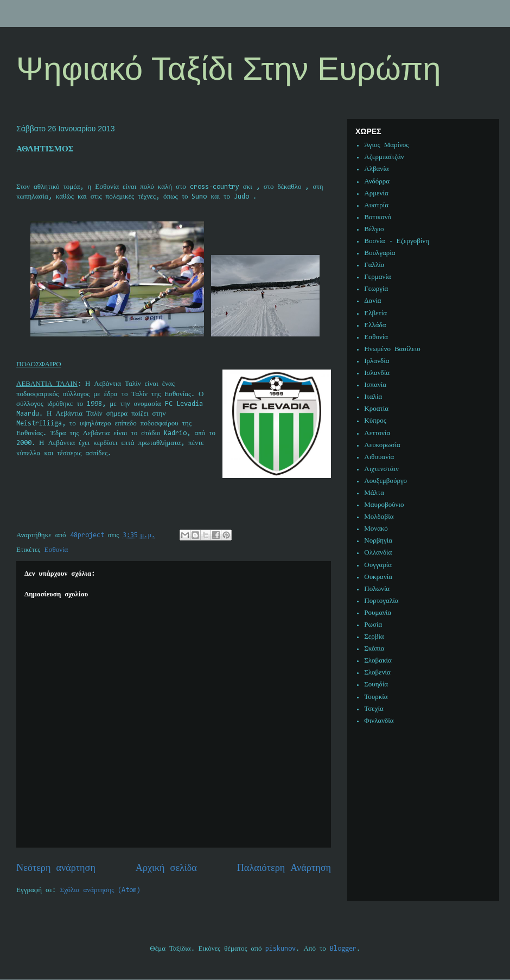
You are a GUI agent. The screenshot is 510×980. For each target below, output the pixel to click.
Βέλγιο (374, 229)
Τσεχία (374, 709)
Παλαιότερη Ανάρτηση (284, 868)
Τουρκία (376, 697)
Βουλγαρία (380, 253)
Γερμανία (377, 277)
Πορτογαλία (381, 601)
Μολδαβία (379, 517)
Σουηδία (376, 685)
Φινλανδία (379, 721)
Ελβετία (375, 313)
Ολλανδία (378, 553)
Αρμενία (376, 193)
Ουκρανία (378, 577)
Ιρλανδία (377, 361)
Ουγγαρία (378, 565)
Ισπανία (375, 385)
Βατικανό (378, 217)
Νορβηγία (378, 541)
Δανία (372, 301)
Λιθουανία (379, 457)
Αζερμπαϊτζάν (384, 157)
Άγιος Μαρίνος (386, 145)
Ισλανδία (377, 373)
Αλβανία (376, 169)
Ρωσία (373, 625)
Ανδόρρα (377, 182)
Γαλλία (374, 265)
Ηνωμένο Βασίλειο (392, 349)
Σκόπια (374, 649)
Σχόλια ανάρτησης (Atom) (101, 890)
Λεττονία (377, 433)
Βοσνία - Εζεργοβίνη (397, 241)
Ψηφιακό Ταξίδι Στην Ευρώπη (229, 69)
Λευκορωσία (382, 445)
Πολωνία (377, 589)
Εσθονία (56, 550)
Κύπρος (375, 421)
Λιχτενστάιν (381, 469)
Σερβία (374, 637)
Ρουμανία (378, 613)
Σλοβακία (378, 661)
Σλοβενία (377, 673)
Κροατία (376, 409)
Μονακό (376, 529)
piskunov (280, 949)
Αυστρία (376, 205)
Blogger (343, 949)
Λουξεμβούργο (385, 481)
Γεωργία (376, 289)
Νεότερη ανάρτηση (56, 868)
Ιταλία (373, 397)
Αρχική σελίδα (166, 868)
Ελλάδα (375, 325)
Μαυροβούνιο (384, 505)
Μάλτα (374, 493)
